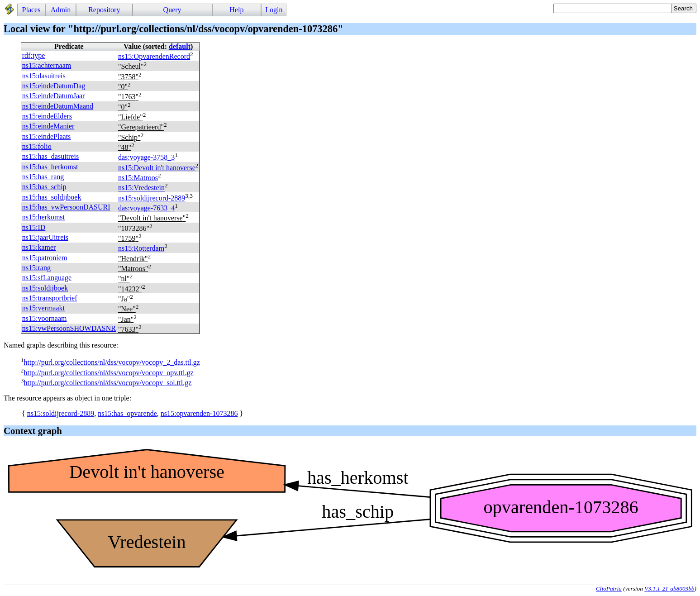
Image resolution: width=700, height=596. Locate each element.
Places (31, 10)
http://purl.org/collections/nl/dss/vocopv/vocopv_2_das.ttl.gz (112, 363)
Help (236, 10)
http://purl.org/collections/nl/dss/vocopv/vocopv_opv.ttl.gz (108, 373)
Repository (104, 10)
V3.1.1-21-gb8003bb (669, 589)
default (180, 46)
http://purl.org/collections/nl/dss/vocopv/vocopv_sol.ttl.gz (107, 383)
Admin (61, 10)
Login (274, 10)
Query (172, 10)
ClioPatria (609, 589)
